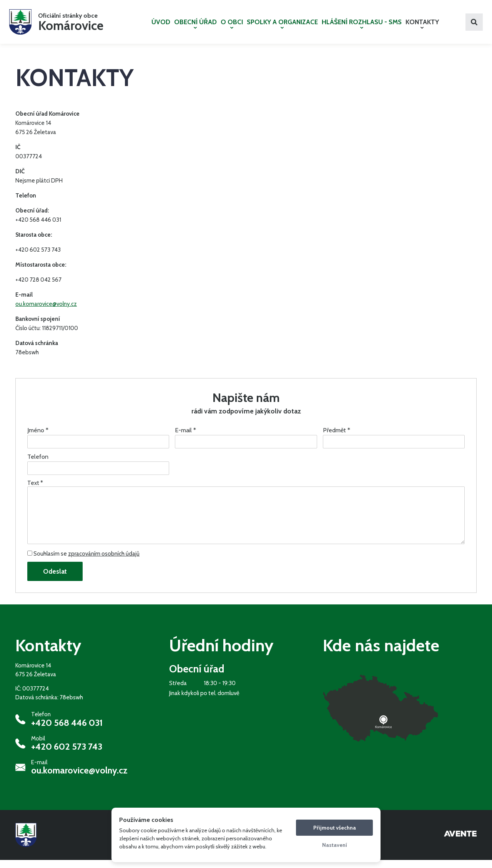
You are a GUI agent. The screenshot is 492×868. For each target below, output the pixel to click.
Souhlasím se (83, 562)
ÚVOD (161, 26)
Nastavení (335, 845)
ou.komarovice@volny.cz (46, 312)
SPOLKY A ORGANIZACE (282, 27)
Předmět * (337, 438)
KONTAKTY (422, 27)
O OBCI (232, 27)
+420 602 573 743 (67, 755)
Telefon (38, 465)
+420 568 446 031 (67, 730)
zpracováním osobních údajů (104, 562)
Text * (35, 491)
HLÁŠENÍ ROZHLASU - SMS (362, 27)
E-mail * (185, 438)
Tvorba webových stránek (460, 843)
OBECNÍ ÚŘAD (195, 27)
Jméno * (38, 438)
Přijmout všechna (335, 828)
